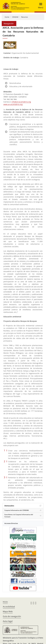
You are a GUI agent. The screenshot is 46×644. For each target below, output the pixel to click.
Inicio (5, 602)
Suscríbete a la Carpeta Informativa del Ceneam (19, 516)
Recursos (25, 17)
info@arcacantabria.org (21, 102)
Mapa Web (8, 611)
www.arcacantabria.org (13, 104)
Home (7, 17)
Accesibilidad (9, 607)
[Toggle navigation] (40, 6)
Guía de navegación (12, 616)
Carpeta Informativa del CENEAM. (17, 510)
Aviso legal (8, 621)
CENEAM (15, 17)
